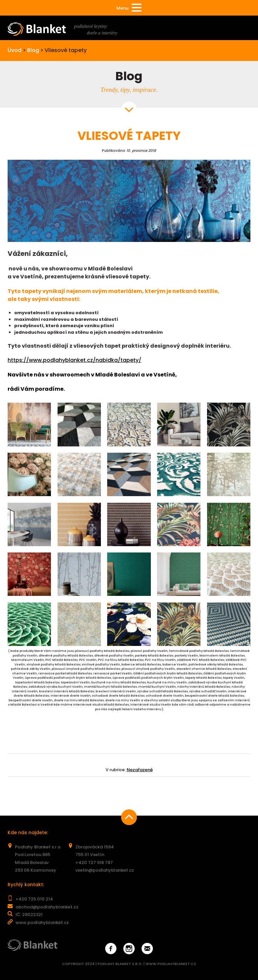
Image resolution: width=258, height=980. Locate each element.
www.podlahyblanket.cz (42, 922)
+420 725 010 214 (34, 899)
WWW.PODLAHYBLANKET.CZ (171, 964)
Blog (33, 50)
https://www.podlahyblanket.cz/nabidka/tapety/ (74, 360)
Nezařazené (140, 770)
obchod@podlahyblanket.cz (47, 907)
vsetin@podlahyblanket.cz (105, 870)
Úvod (15, 50)
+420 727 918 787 (94, 863)
